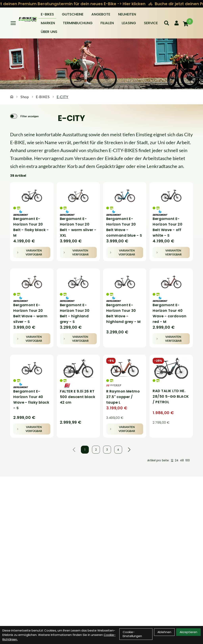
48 (182, 460)
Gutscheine (73, 14)
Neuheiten (127, 14)
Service (151, 23)
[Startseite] (12, 97)
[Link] (13, 23)
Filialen (107, 23)
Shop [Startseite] (25, 97)
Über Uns (49, 32)
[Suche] (167, 23)
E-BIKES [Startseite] (43, 97)
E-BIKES (47, 14)
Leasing (129, 23)
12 (172, 460)
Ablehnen (164, 632)
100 (188, 460)
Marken (48, 23)
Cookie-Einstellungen (132, 634)
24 (177, 460)
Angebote (101, 14)
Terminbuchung (78, 23)
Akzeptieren (188, 632)
